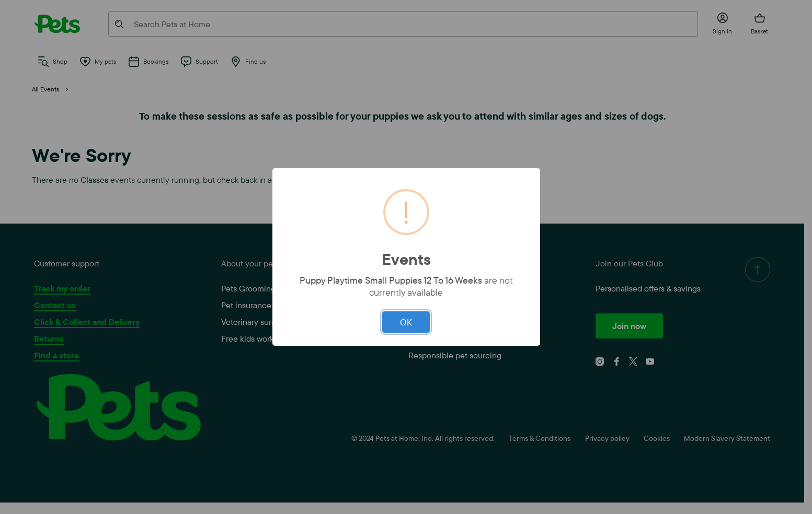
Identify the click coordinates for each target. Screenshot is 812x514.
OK (406, 322)
